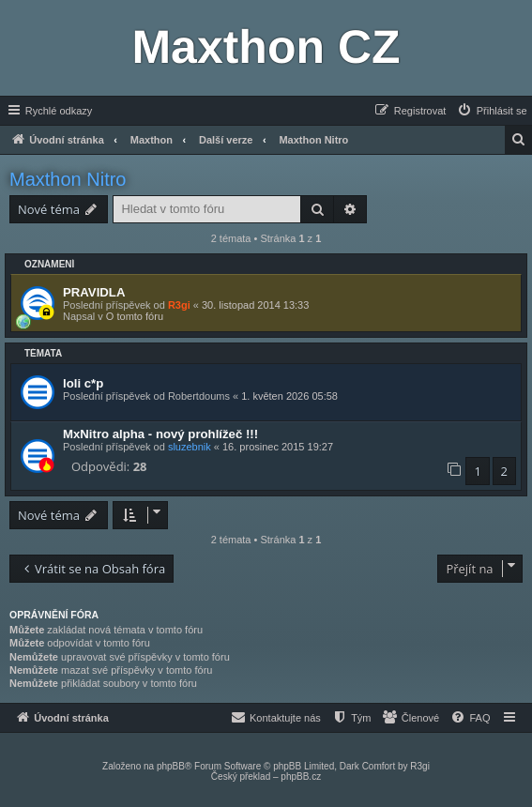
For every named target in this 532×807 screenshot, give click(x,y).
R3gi (179, 305)
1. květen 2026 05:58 (289, 396)
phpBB (171, 766)
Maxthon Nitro (68, 179)
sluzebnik (190, 447)
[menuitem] (492, 111)
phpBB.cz (301, 777)
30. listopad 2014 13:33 (255, 305)
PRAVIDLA (94, 292)
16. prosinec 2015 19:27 (278, 447)
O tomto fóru (135, 316)
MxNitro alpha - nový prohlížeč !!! (160, 434)
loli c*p (83, 383)
